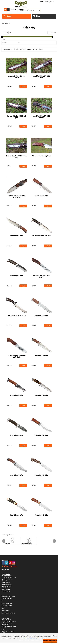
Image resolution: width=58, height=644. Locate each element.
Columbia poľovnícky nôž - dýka (41, 236)
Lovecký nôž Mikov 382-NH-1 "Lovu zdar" (17, 157)
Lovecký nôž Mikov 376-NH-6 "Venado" (17, 77)
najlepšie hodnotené (38, 49)
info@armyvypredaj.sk (7, 585)
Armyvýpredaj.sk (5, 570)
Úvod (3, 23)
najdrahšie (23, 49)
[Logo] (21, 4)
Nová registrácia (49, 1)
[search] (39, 10)
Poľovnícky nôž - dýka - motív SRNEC (41, 277)
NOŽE (7, 23)
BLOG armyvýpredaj (9, 567)
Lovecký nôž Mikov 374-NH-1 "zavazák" (41, 117)
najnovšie (29, 49)
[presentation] (4, 542)
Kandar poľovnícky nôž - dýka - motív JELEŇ (17, 197)
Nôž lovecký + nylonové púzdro (41, 156)
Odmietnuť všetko (47, 641)
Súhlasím (54, 641)
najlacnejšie (16, 49)
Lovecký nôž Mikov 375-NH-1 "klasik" (41, 77)
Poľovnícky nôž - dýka (41, 196)
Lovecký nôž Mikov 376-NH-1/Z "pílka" (17, 117)
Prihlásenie (41, 1)
